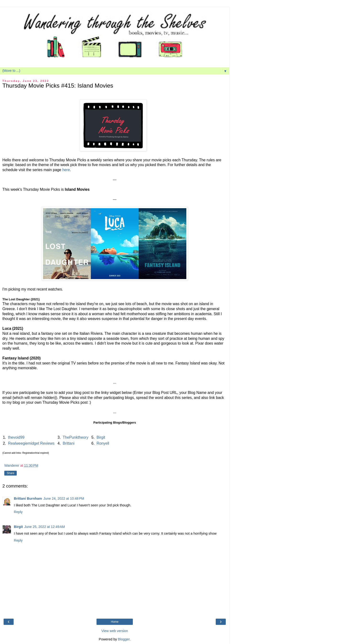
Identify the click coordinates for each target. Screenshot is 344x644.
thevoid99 (16, 437)
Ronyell (103, 443)
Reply (18, 512)
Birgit (101, 437)
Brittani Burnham (28, 498)
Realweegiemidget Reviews (31, 443)
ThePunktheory (75, 437)
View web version (115, 631)
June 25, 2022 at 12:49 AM (45, 527)
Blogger (124, 639)
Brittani (68, 443)
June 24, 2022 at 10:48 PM (64, 498)
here (66, 170)
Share (11, 473)
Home (115, 622)
